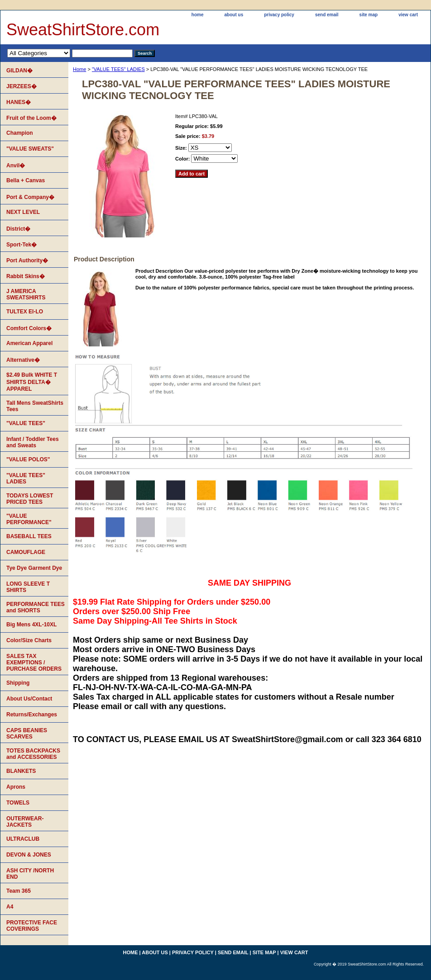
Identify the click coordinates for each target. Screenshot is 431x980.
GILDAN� (19, 71)
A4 (10, 907)
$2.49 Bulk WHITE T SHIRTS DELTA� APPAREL (32, 382)
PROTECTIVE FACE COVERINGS (32, 926)
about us (234, 15)
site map (369, 15)
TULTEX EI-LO (25, 312)
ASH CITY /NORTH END (30, 874)
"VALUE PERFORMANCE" (29, 519)
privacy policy (279, 15)
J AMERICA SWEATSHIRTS (26, 294)
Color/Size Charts (29, 640)
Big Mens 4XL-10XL (31, 625)
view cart (408, 15)
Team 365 (19, 891)
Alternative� (23, 360)
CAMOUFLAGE (26, 552)
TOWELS (18, 803)
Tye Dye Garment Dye (34, 568)
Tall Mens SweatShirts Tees (35, 406)
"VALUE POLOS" (28, 459)
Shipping (18, 683)
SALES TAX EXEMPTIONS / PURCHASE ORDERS (34, 663)
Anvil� (16, 166)
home (198, 15)
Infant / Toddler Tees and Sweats (33, 442)
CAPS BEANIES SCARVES (27, 734)
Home (79, 69)
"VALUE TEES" (26, 423)
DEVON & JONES (29, 855)
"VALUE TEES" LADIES (118, 69)
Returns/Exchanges (32, 715)
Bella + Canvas (26, 180)
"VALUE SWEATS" (30, 149)
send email (327, 15)
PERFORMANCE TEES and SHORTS (36, 607)
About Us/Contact (29, 699)
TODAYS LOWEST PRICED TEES (30, 499)
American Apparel (29, 343)
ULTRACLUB (23, 839)
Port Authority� (27, 260)
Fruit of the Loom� (31, 118)
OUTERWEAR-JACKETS (25, 822)
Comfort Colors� (29, 328)
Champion (20, 133)
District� (18, 229)
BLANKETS (21, 771)
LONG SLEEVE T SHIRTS (28, 587)
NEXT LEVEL (23, 212)
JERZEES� (22, 86)
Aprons (16, 787)
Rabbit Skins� (26, 276)
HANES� (19, 102)
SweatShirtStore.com (83, 30)
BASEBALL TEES (29, 536)
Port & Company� (30, 197)
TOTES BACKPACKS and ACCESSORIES (33, 754)
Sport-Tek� (22, 245)
